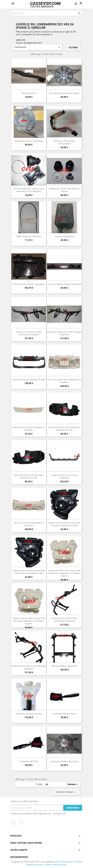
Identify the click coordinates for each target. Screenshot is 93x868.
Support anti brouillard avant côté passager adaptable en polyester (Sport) (29, 621)
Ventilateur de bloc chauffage (29, 141)
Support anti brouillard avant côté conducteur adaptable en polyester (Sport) (64, 573)
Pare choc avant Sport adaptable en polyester (64, 381)
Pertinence (38, 47)
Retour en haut (67, 792)
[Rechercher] (47, 13)
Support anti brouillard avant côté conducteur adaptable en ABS (29, 572)
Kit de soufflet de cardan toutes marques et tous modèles (29, 190)
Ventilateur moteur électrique (64, 761)
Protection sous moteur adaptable (29, 284)
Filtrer (73, 47)
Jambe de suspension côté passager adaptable (64, 333)
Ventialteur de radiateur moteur (64, 93)
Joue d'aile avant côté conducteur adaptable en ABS (64, 429)
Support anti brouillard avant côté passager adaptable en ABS (64, 524)
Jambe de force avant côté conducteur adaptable (64, 620)
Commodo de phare (29, 761)
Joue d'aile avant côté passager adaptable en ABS (29, 476)
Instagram (21, 822)
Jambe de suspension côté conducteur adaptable (29, 333)
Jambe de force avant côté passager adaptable (29, 667)
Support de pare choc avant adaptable (64, 476)
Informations (19, 857)
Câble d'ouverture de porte (29, 236)
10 (47, 784)
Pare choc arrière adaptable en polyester (29, 524)
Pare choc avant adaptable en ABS (29, 380)
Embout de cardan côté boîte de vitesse (64, 190)
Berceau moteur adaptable (64, 666)
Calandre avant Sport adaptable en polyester (29, 429)
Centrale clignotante (64, 236)
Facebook (14, 822)
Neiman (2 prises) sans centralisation (64, 142)
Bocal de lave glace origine (29, 714)
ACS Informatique (64, 862)
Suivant (73, 785)
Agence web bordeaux (56, 864)
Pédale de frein (29, 93)
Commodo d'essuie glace (64, 714)
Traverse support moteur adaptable (64, 284)
